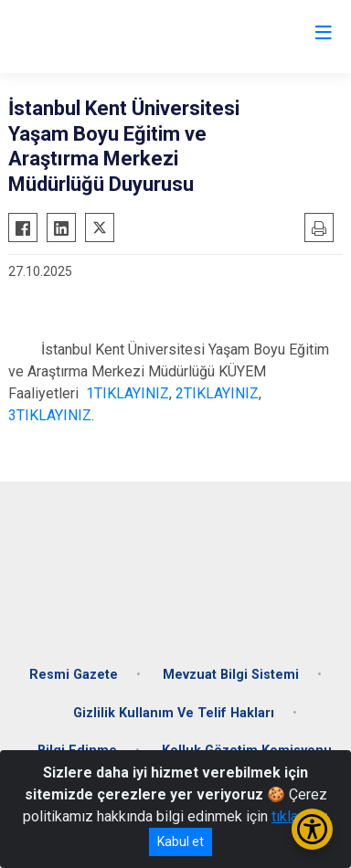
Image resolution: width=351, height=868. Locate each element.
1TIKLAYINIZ (128, 393)
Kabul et (181, 842)
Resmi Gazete (74, 675)
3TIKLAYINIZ (50, 415)
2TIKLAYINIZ (217, 393)
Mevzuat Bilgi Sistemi (231, 675)
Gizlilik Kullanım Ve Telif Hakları (174, 713)
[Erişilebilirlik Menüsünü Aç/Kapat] (312, 829)
